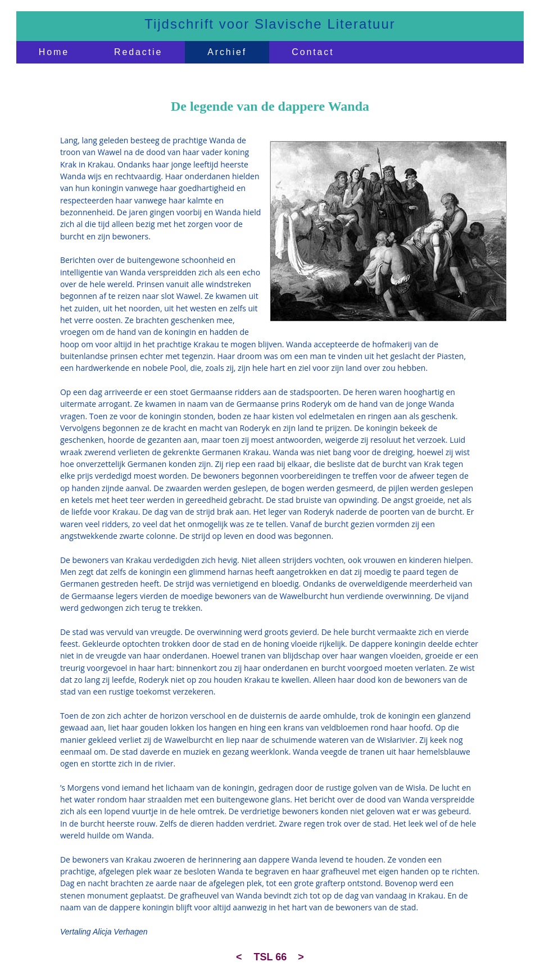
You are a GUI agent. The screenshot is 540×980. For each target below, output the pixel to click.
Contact (313, 52)
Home (54, 52)
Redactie (138, 52)
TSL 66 (271, 957)
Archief (227, 52)
